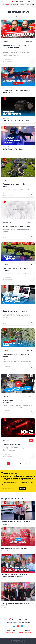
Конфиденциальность (20, 642)
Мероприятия (29, 351)
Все (32, 264)
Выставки (30, 223)
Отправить (23, 489)
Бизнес (31, 307)
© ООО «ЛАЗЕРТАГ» (21, 640)
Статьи (30, 12)
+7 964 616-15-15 (25, 630)
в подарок (18, 6)
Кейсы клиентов (29, 180)
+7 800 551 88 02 (11, 630)
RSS (12, 642)
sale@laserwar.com (11, 632)
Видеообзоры (29, 42)
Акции (31, 440)
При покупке (5, 5)
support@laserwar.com (25, 632)
